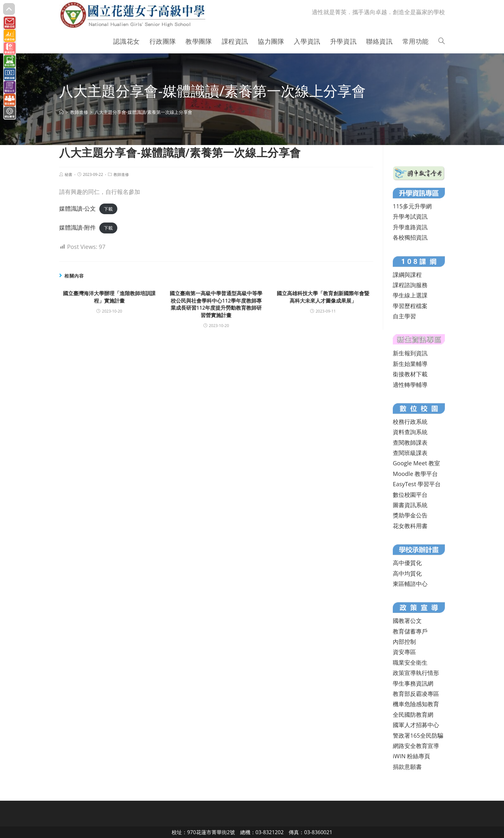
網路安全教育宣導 (416, 746)
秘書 (68, 174)
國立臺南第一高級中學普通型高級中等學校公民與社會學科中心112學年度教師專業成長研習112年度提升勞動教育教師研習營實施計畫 (216, 304)
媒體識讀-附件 (77, 227)
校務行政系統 (410, 422)
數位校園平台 (410, 495)
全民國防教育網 (413, 715)
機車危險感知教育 (416, 704)
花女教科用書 (410, 526)
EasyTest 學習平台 (417, 484)
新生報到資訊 (410, 353)
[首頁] (61, 112)
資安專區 (404, 652)
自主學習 (404, 316)
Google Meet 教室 (416, 463)
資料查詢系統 (410, 432)
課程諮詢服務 (410, 285)
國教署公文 (407, 621)
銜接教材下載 (410, 374)
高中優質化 (407, 563)
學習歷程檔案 (410, 306)
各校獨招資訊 (410, 237)
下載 (108, 209)
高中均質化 (407, 573)
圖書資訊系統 (410, 505)
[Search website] (442, 41)
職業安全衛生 (410, 662)
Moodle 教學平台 (415, 474)
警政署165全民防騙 (418, 735)
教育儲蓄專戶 (410, 631)
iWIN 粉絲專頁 (411, 756)
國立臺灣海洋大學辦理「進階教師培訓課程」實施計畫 (109, 297)
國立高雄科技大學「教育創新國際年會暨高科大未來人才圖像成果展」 (323, 297)
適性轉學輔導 (410, 385)
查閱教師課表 (410, 442)
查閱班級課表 (410, 453)
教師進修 (121, 174)
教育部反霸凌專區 (416, 694)
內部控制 (404, 642)
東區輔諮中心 (410, 584)
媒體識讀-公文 (77, 208)
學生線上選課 (410, 295)
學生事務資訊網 (413, 683)
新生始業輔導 (410, 364)
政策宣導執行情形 (416, 673)
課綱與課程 (407, 275)
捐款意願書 (407, 767)
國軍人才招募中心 (416, 725)
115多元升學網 (412, 206)
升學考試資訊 (410, 216)
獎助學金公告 (410, 515)
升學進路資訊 (410, 227)
